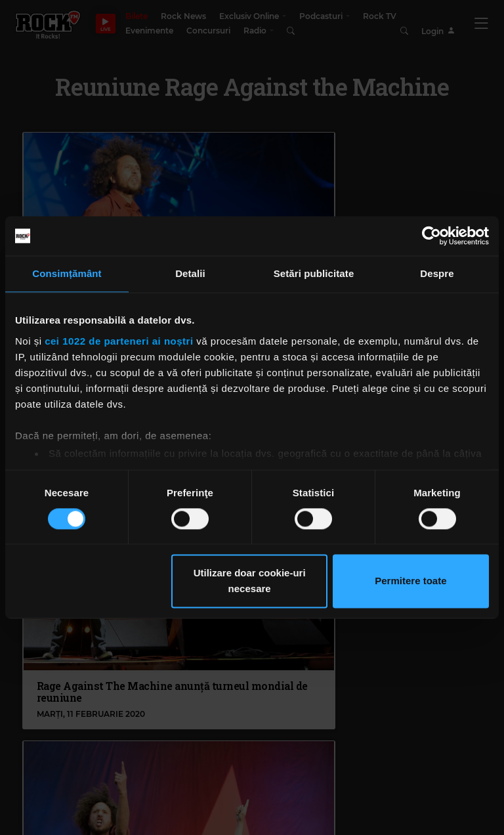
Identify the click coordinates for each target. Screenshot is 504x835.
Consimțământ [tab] (67, 273)
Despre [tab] (437, 273)
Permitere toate (410, 581)
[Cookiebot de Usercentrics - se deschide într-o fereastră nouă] (431, 236)
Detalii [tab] (190, 273)
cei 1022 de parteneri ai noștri (119, 341)
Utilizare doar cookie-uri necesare (250, 581)
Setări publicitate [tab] (314, 273)
